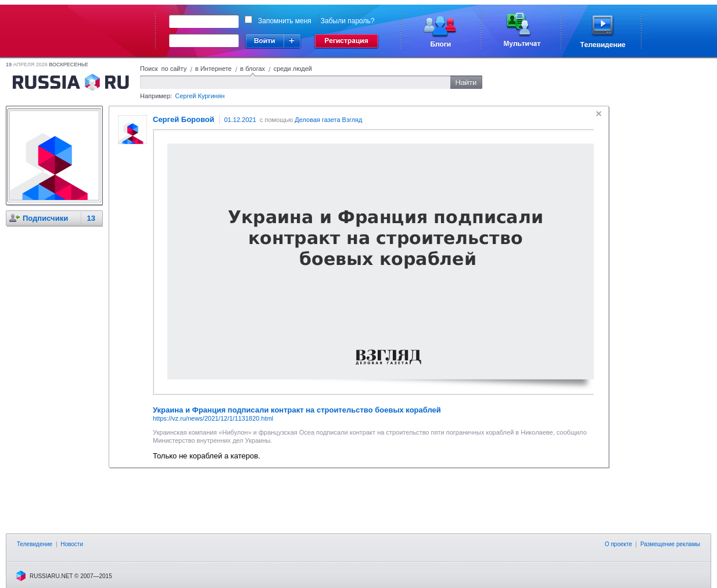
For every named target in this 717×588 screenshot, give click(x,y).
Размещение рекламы (670, 544)
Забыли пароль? (348, 21)
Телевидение (35, 544)
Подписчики (45, 218)
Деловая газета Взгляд (328, 120)
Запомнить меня (285, 21)
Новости (72, 544)
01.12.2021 (240, 120)
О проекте (619, 544)
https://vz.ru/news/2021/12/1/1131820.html (213, 418)
